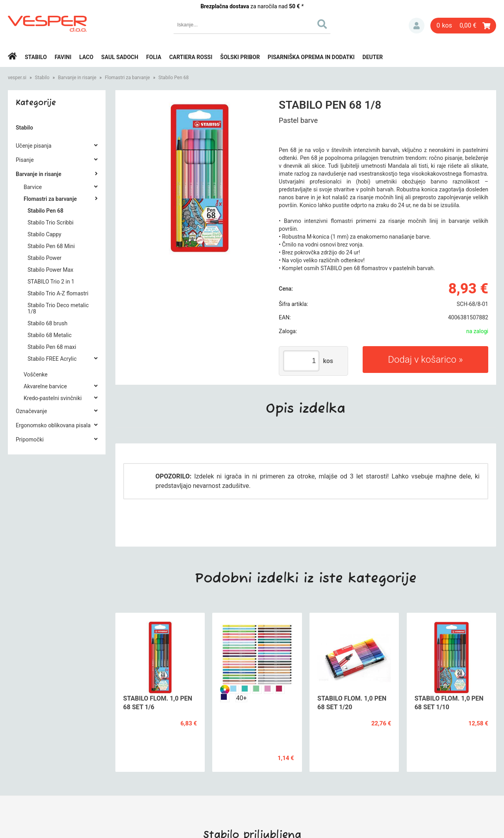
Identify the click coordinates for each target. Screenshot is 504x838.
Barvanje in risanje (77, 78)
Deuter (373, 57)
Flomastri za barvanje (127, 78)
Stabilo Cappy (44, 234)
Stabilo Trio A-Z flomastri (58, 293)
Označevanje (31, 411)
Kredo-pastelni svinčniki (53, 398)
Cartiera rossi (191, 57)
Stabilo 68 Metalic (50, 335)
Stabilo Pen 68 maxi (52, 347)
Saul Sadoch (120, 57)
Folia (154, 57)
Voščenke (36, 375)
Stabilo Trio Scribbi (51, 222)
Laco (86, 57)
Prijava (417, 26)
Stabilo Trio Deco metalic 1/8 (58, 308)
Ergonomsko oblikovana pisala (53, 425)
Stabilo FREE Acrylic (52, 359)
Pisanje (25, 160)
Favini (63, 57)
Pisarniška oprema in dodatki (311, 57)
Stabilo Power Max (50, 270)
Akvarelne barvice (45, 386)
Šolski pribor (240, 57)
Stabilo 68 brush (47, 323)
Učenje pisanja (34, 146)
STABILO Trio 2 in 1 (51, 282)
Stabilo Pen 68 (173, 78)
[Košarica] (463, 26)
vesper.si (17, 78)
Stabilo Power (44, 258)
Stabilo (36, 57)
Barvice (33, 187)
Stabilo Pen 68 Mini (51, 246)
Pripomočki (30, 439)
